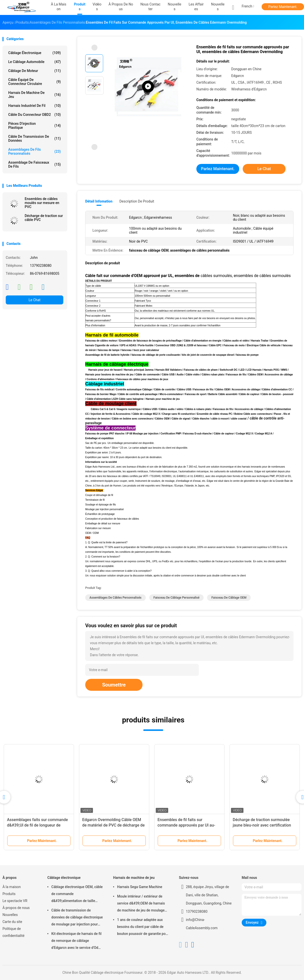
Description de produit (137, 201)
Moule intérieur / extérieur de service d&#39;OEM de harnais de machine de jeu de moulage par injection (141, 904)
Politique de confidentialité (13, 932)
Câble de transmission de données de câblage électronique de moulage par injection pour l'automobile (77, 918)
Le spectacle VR (15, 901)
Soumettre (114, 685)
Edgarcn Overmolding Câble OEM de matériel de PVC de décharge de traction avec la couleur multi (114, 825)
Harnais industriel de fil (35, 106)
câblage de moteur (35, 71)
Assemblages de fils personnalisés (35, 151)
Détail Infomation (99, 201)
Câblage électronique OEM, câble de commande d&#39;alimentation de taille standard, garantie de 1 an (77, 895)
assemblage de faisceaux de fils (35, 164)
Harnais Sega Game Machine (140, 887)
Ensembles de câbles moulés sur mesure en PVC (42, 203)
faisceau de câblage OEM (229, 598)
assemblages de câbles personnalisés (115, 598)
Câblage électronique (35, 53)
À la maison (12, 887)
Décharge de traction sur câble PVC (44, 218)
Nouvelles (218, 7)
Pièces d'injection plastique (35, 126)
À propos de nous (16, 908)
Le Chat (35, 300)
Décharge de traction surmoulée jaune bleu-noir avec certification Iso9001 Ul (262, 825)
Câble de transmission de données (35, 139)
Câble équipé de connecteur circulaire (35, 82)
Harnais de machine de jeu (35, 95)
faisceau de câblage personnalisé (177, 598)
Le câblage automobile (35, 62)
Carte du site (12, 922)
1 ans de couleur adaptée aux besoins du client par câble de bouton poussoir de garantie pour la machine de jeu (143, 927)
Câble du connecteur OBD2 (35, 115)
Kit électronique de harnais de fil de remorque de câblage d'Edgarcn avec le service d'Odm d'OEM (76, 941)
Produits (9, 894)
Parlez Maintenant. (283, 7)
